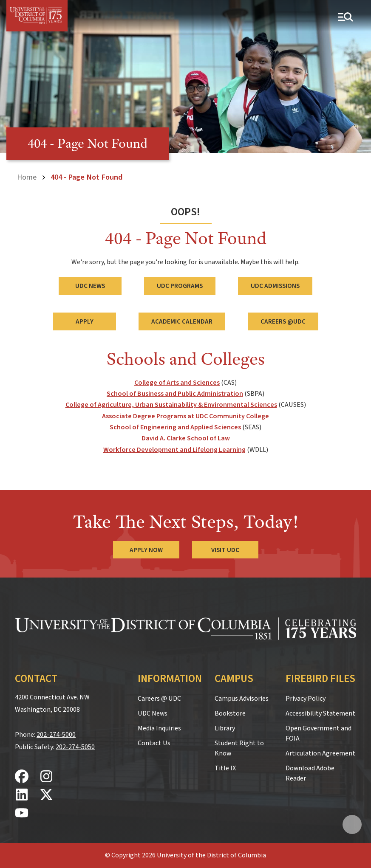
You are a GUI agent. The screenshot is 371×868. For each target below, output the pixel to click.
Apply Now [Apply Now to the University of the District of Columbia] (146, 550)
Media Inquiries (159, 728)
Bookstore (230, 713)
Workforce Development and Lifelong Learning (174, 450)
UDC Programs (180, 286)
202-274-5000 (56, 735)
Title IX (225, 768)
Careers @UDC (283, 321)
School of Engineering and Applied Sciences (175, 427)
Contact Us (154, 743)
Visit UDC (225, 550)
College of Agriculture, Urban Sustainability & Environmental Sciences (171, 405)
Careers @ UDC (159, 699)
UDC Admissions (275, 286)
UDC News (90, 286)
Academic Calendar (182, 321)
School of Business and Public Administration (175, 394)
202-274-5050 (75, 747)
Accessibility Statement (320, 713)
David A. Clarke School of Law (186, 438)
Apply (85, 321)
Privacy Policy (306, 699)
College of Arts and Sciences (177, 383)
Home (27, 177)
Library (225, 728)
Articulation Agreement (320, 753)
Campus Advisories (242, 699)
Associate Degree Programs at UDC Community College (185, 416)
